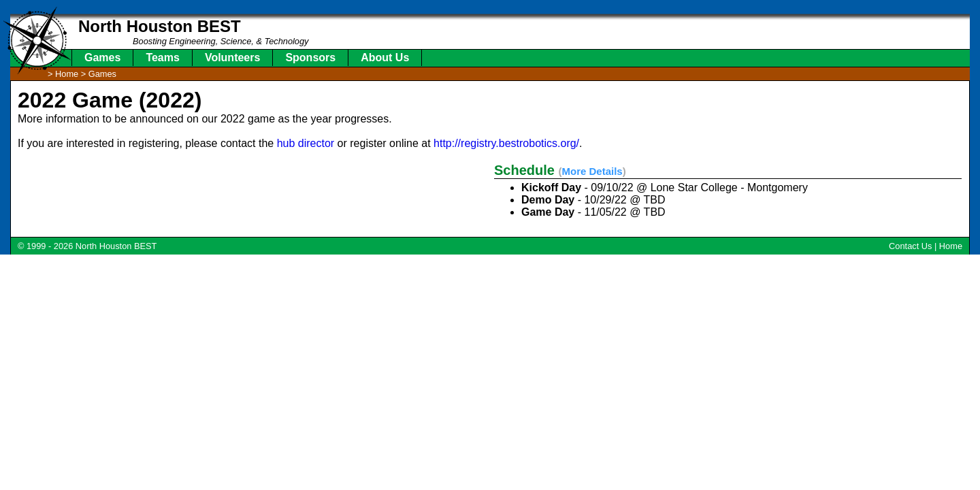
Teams (163, 58)
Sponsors (310, 58)
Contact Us (910, 246)
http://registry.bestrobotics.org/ (506, 143)
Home (951, 246)
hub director (306, 143)
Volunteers (233, 58)
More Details (592, 171)
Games (102, 58)
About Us (385, 58)
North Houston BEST (160, 26)
